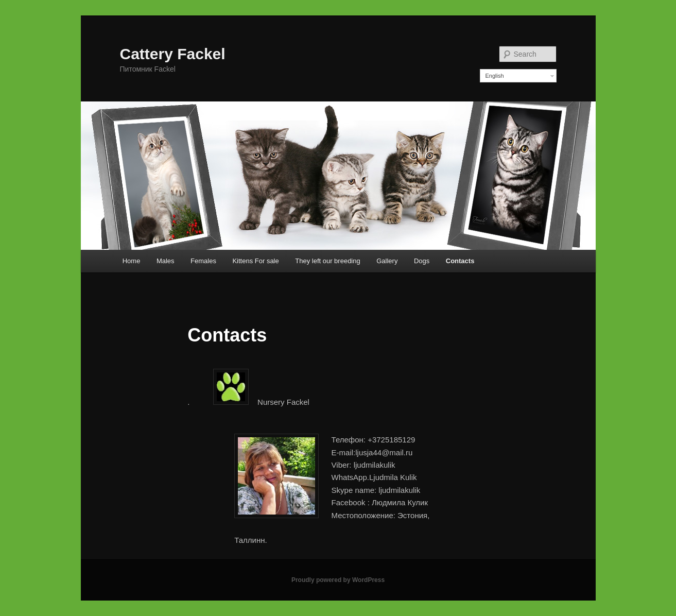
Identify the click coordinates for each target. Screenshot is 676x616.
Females (203, 261)
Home (132, 261)
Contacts (460, 261)
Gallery (387, 261)
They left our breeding (327, 261)
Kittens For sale (255, 261)
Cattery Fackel (173, 54)
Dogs (422, 261)
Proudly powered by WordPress (338, 580)
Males (166, 261)
